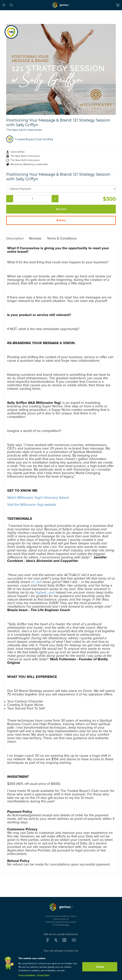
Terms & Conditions (62, 239)
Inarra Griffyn (18, 152)
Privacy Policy (43, 975)
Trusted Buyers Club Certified (34, 139)
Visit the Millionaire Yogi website (32, 505)
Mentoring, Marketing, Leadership (29, 164)
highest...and (45, 593)
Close (100, 967)
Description (15, 239)
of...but (36, 582)
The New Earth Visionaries (24, 130)
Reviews (35, 239)
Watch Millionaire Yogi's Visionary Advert (38, 498)
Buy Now (61, 209)
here (67, 925)
